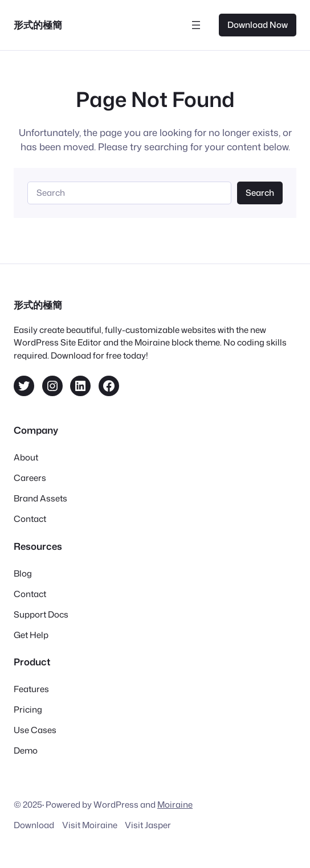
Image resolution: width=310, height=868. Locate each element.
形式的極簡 (38, 25)
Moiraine (175, 805)
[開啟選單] (196, 25)
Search (260, 193)
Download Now (258, 25)
